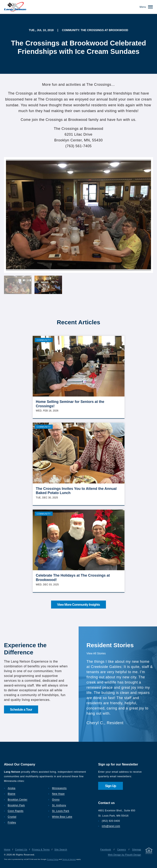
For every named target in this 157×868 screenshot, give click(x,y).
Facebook (106, 849)
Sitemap (137, 849)
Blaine (12, 794)
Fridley (12, 823)
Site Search (61, 849)
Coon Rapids (16, 811)
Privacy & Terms (41, 849)
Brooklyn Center (18, 800)
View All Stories (96, 653)
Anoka (12, 788)
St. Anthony (59, 805)
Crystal (12, 817)
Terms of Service (69, 859)
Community (44, 340)
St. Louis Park (61, 811)
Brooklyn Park (16, 805)
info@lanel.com (111, 826)
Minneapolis (59, 788)
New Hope (58, 794)
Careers (121, 849)
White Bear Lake (62, 817)
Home (7, 849)
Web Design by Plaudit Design (124, 855)
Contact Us (21, 849)
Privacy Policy (53, 859)
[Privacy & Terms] (149, 852)
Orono (56, 800)
